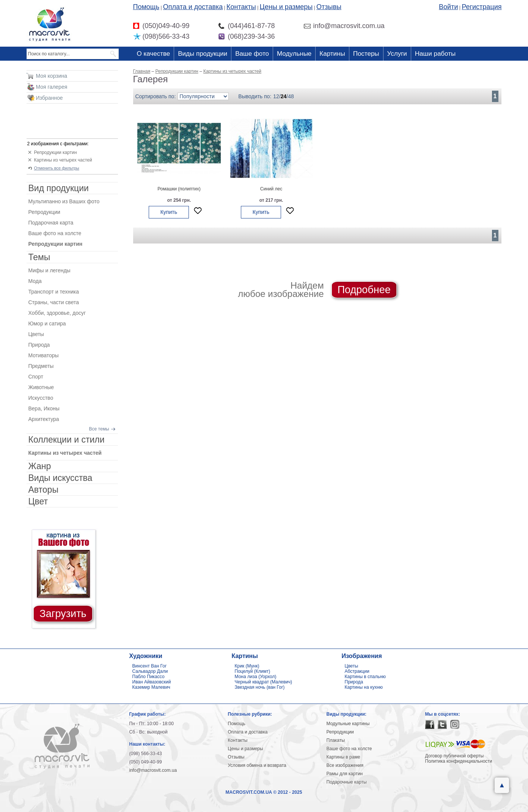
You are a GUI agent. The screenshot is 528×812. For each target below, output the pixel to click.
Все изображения (345, 765)
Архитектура (44, 419)
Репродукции (44, 212)
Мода (35, 281)
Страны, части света (54, 302)
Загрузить (63, 614)
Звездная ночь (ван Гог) (260, 687)
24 (284, 96)
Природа (39, 345)
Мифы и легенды (49, 270)
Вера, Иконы (44, 408)
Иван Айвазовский (152, 682)
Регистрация (482, 7)
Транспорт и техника (54, 292)
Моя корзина (52, 76)
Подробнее (364, 290)
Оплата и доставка (193, 7)
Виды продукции (203, 54)
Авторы (43, 490)
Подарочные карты (347, 782)
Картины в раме (343, 757)
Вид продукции (59, 188)
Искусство (41, 398)
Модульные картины (348, 724)
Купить (169, 212)
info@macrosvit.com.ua (153, 770)
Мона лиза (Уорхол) (256, 677)
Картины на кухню (364, 687)
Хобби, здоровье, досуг (57, 313)
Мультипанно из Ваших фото (64, 201)
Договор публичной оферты (455, 756)
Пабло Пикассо (148, 677)
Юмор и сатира (47, 324)
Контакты (241, 7)
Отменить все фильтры (57, 168)
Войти (448, 7)
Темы (39, 257)
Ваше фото (252, 54)
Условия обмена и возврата (257, 765)
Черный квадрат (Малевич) (264, 682)
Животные (41, 387)
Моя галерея (52, 87)
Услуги (397, 54)
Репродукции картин (56, 152)
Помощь (146, 7)
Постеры (366, 54)
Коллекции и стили (67, 440)
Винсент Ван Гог (150, 666)
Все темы (99, 429)
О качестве (154, 54)
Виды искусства (60, 478)
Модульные (294, 54)
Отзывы (329, 7)
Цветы (36, 334)
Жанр (40, 466)
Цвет (38, 501)
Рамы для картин (345, 774)
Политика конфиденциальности (459, 761)
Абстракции (357, 671)
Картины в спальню (365, 677)
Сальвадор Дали (150, 671)
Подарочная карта (51, 223)
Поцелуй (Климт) (253, 671)
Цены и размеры (286, 7)
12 (276, 96)
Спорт (36, 377)
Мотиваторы (44, 355)
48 (291, 96)
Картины (332, 54)
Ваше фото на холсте (55, 233)
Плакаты (336, 740)
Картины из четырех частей (63, 160)
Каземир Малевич (151, 687)
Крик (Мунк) (247, 666)
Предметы (41, 366)
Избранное (49, 98)
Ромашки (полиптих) (179, 189)
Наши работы (435, 54)
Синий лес (271, 189)
